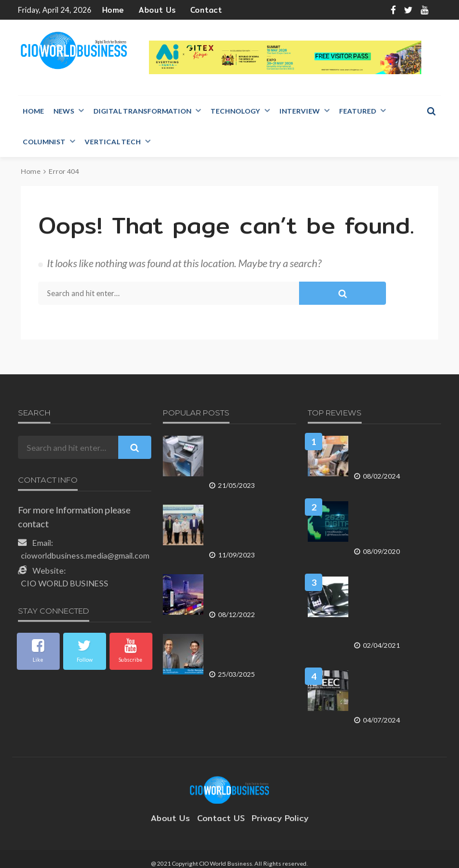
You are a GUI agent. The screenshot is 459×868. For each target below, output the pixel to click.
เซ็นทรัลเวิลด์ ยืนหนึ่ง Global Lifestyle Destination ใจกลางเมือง (249, 592)
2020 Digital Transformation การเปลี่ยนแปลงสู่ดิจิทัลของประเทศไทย (394, 519)
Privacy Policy (274, 809)
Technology (235, 112)
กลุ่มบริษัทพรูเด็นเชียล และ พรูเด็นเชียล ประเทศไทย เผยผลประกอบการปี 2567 (249, 652)
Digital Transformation (142, 112)
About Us (151, 10)
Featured (358, 112)
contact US (221, 809)
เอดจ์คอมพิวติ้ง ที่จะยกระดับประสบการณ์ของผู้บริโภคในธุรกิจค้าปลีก (394, 454)
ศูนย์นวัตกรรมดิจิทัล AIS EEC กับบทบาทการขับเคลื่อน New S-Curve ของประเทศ (391, 683)
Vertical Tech (113, 142)
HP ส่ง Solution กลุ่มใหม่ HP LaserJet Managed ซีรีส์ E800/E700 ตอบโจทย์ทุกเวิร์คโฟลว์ (249, 458)
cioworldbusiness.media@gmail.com (85, 556)
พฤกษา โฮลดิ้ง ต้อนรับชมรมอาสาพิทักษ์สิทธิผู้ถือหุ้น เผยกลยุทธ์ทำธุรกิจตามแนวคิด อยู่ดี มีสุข (249, 527)
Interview (300, 112)
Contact (193, 10)
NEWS (64, 112)
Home (112, 10)
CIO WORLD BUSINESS (65, 584)
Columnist (44, 142)
